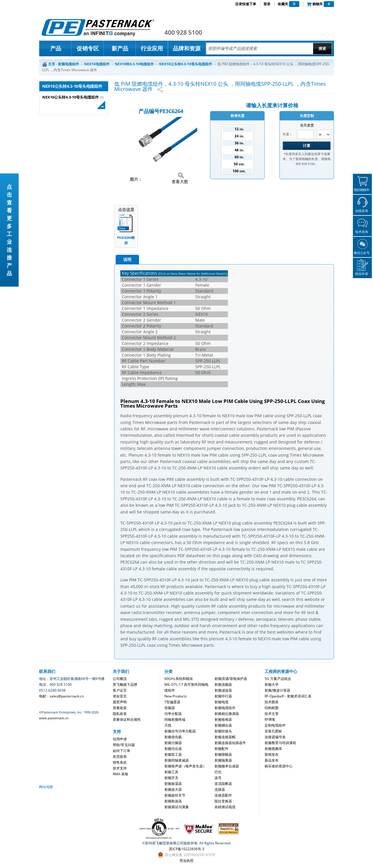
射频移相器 (223, 719)
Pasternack (98, 27)
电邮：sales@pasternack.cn (61, 696)
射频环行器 (223, 696)
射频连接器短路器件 (230, 743)
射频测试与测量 (177, 807)
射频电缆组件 (225, 708)
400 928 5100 (183, 32)
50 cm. (239, 164)
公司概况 (120, 679)
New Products (176, 696)
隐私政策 (120, 714)
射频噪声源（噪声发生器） (185, 766)
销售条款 (120, 762)
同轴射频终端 (175, 719)
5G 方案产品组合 (278, 679)
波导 (218, 778)
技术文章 (272, 714)
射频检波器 (173, 801)
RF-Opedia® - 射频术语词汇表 (288, 696)
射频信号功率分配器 (180, 731)
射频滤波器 (223, 690)
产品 (56, 48)
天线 (168, 725)
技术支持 (120, 768)
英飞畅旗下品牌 (125, 684)
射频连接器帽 (225, 737)
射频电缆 (221, 702)
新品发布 (272, 760)
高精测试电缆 (225, 807)
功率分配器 (173, 714)
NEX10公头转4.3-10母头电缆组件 (71, 97)
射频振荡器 (173, 784)
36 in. (239, 143)
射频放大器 (173, 789)
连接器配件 (223, 795)
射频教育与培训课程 (280, 743)
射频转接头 (223, 731)
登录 (267, 4)
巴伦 (218, 772)
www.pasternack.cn (54, 718)
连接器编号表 (275, 737)
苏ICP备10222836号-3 (187, 849)
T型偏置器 (172, 702)
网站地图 (46, 787)
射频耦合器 (223, 725)
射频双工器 (173, 754)
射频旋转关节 (175, 795)
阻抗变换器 (223, 801)
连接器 (220, 789)
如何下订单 (122, 751)
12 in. (239, 129)
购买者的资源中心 (279, 766)
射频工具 (171, 772)
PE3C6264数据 (126, 240)
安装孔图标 (273, 731)
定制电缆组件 (275, 725)
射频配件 (221, 749)
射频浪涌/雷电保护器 (231, 679)
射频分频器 (173, 743)
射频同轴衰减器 (177, 760)
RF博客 (270, 719)
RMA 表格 (120, 774)
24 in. (239, 136)
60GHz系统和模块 (179, 679)
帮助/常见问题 (124, 745)
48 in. (239, 150)
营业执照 (186, 861)
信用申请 (120, 739)
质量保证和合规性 (127, 719)
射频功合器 (173, 749)
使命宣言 (120, 696)
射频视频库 (273, 749)
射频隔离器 (223, 760)
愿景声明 (120, 702)
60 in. (239, 157)
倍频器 (170, 708)
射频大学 (272, 684)
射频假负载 (173, 737)
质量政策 (120, 708)
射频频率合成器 (227, 766)
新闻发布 (272, 754)
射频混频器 (223, 684)
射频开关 (171, 778)
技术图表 (272, 702)
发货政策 (120, 756)
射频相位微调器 (227, 714)
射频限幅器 (223, 754)
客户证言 (120, 690)
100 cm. (239, 171)
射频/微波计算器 (277, 690)
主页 (52, 64)
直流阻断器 (223, 784)
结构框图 (272, 708)
